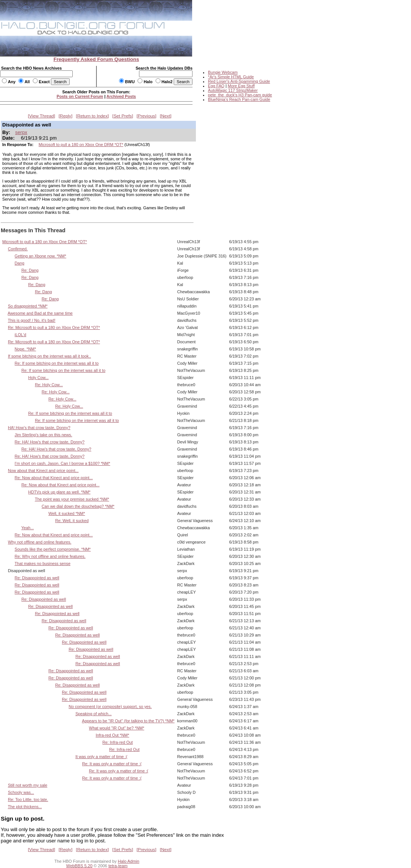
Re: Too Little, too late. (28, 799)
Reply (66, 116)
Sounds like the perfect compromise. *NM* (53, 549)
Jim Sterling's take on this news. (44, 435)
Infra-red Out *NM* (112, 735)
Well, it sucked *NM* (66, 513)
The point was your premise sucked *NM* (72, 499)
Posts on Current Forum (80, 96)
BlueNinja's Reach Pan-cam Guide (239, 99)
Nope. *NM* (25, 349)
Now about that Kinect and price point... (43, 471)
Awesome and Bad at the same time (40, 313)
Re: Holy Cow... (49, 385)
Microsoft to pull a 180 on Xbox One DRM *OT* (81, 145)
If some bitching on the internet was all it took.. (50, 356)
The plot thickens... (25, 807)
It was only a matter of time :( (101, 757)
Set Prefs (123, 116)
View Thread (41, 116)
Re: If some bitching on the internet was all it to (57, 363)
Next (166, 116)
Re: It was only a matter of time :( (112, 764)
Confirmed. (18, 249)
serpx (21, 132)
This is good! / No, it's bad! (32, 320)
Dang (20, 263)
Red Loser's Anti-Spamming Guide (239, 81)
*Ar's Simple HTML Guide (231, 77)
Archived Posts (121, 96)
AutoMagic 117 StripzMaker (233, 90)
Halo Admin (129, 861)
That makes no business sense (43, 563)
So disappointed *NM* (28, 306)
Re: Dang (30, 270)
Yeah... (28, 528)
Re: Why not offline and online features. (50, 556)
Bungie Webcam (223, 72)
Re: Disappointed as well (37, 578)
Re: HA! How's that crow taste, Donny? (50, 442)
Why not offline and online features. (40, 542)
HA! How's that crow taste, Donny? (39, 428)
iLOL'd (21, 335)
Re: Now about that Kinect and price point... (54, 478)
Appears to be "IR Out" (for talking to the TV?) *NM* (128, 721)
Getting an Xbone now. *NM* (40, 256)
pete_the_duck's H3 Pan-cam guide (240, 95)
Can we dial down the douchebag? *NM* (78, 506)
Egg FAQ (216, 86)
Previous (147, 116)
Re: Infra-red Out (118, 742)
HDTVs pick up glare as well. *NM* (59, 492)
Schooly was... (21, 792)
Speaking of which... (93, 714)
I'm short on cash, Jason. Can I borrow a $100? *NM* (63, 463)
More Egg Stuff (241, 86)
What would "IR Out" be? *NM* (117, 728)
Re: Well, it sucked (72, 521)
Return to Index (92, 116)
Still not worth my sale (28, 785)
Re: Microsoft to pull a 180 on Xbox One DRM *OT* (54, 327)
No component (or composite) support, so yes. (110, 707)
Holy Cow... (38, 378)
